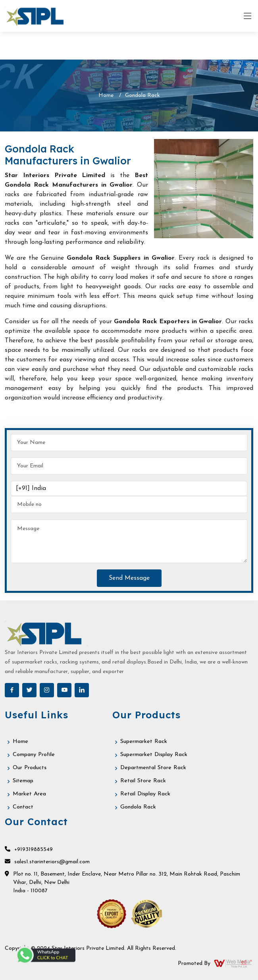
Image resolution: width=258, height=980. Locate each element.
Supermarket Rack (145, 742)
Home (106, 95)
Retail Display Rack (146, 794)
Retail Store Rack (144, 781)
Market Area (30, 794)
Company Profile (34, 755)
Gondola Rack (139, 807)
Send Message (129, 578)
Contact (23, 807)
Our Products (30, 768)
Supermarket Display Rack (155, 755)
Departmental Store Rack (154, 768)
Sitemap (24, 781)
